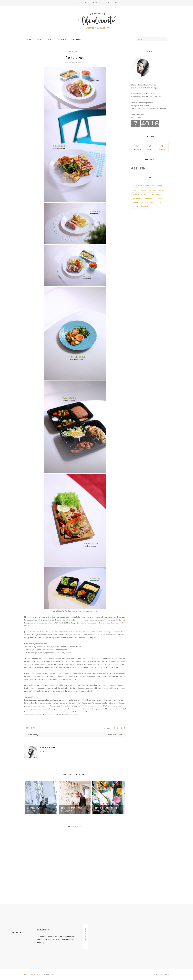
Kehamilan (136, 194)
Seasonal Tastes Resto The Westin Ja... (73, 809)
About (40, 40)
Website (135, 207)
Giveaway (153, 190)
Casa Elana (150, 186)
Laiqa (145, 194)
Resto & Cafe (75, 51)
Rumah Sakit (149, 198)
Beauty (140, 186)
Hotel (161, 190)
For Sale (143, 190)
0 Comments (30, 728)
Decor (160, 186)
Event (135, 190)
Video (159, 203)
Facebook (162, 148)
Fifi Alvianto (48, 747)
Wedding (145, 207)
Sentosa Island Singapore (35, 809)
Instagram (137, 148)
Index (50, 40)
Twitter (150, 148)
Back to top (163, 975)
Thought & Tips (138, 203)
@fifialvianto (145, 106)
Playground (77, 40)
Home (29, 40)
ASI (133, 186)
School (160, 198)
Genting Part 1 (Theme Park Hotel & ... (106, 809)
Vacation (62, 40)
